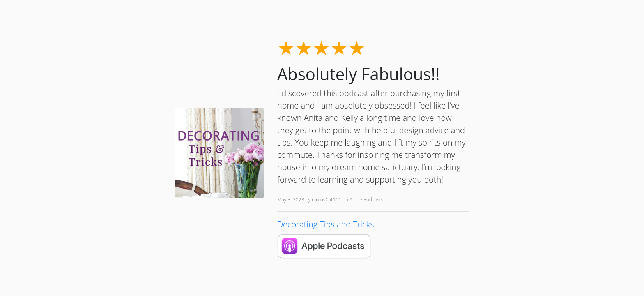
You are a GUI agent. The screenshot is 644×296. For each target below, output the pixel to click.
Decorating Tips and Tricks (326, 224)
